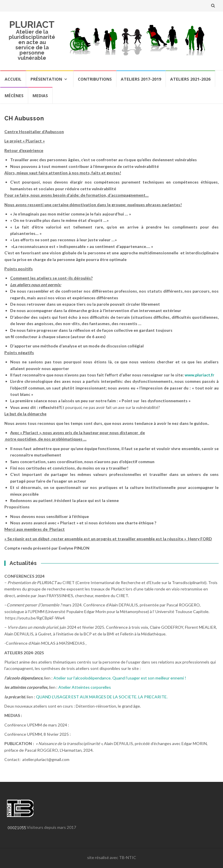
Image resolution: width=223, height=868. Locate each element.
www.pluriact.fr (199, 375)
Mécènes (14, 96)
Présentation (46, 79)
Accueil (13, 79)
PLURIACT (32, 25)
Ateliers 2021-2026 (190, 79)
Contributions (95, 79)
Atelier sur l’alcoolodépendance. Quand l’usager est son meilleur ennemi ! (120, 678)
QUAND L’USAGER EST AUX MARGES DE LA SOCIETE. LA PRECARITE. (102, 697)
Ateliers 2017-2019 (141, 79)
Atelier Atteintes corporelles (85, 687)
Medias (40, 96)
